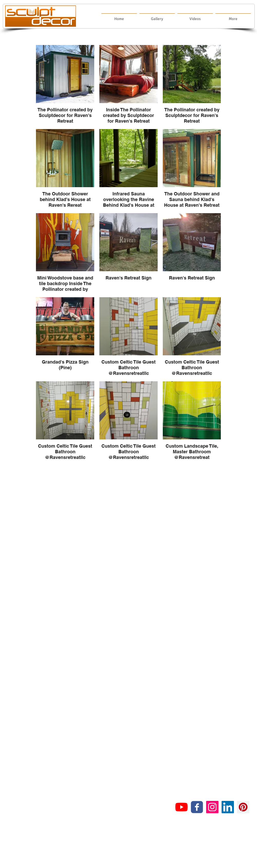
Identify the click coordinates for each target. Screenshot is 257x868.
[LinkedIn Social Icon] (228, 807)
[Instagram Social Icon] (212, 807)
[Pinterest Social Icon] (243, 807)
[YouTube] (182, 807)
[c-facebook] (197, 807)
